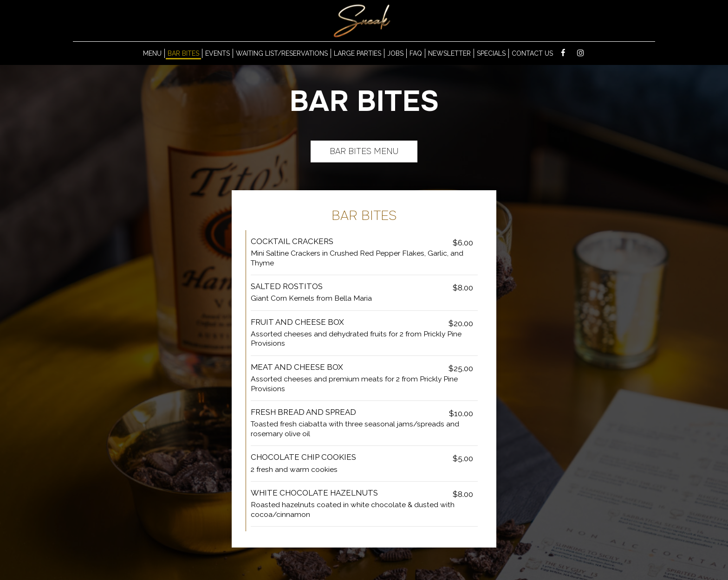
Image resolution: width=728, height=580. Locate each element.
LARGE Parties (357, 53)
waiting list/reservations (282, 53)
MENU (152, 53)
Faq (416, 53)
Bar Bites (183, 53)
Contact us (532, 53)
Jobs (395, 53)
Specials (491, 53)
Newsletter (449, 53)
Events (218, 53)
